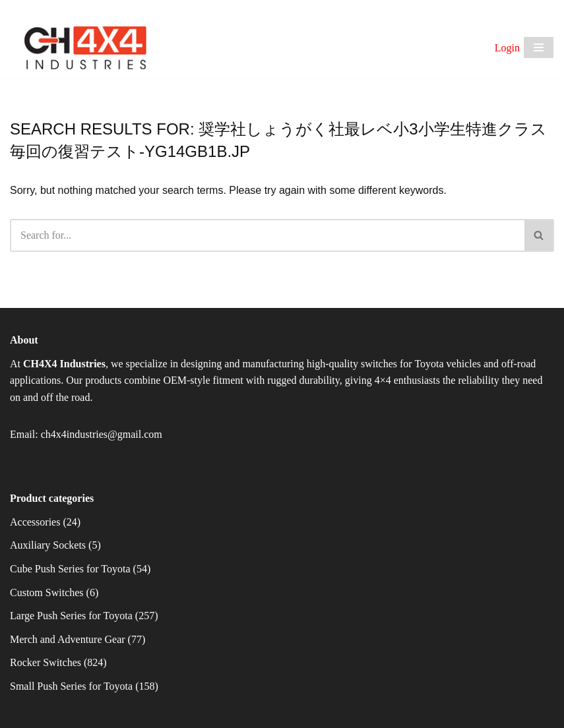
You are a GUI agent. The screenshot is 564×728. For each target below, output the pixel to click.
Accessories (35, 522)
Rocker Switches (46, 662)
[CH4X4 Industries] (86, 48)
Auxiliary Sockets (48, 545)
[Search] (267, 235)
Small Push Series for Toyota (71, 686)
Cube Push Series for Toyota (70, 569)
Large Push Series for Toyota (71, 616)
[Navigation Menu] (539, 47)
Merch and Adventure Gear (68, 639)
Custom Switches (47, 592)
